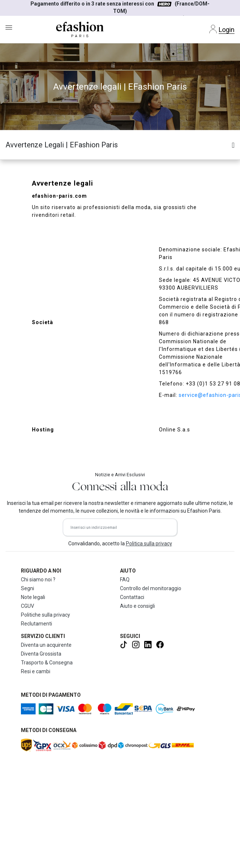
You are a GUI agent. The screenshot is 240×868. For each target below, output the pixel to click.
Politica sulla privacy (149, 544)
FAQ (125, 580)
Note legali (33, 597)
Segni (28, 588)
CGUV (28, 606)
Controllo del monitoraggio (151, 588)
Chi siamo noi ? (38, 580)
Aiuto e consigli (137, 606)
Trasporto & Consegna (47, 663)
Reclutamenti (37, 624)
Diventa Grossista (41, 654)
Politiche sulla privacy (46, 615)
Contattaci (132, 597)
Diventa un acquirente (46, 645)
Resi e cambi (36, 671)
